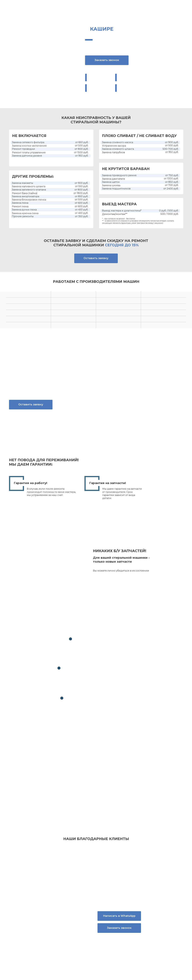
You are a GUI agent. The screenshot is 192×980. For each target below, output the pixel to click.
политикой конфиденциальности (129, 777)
